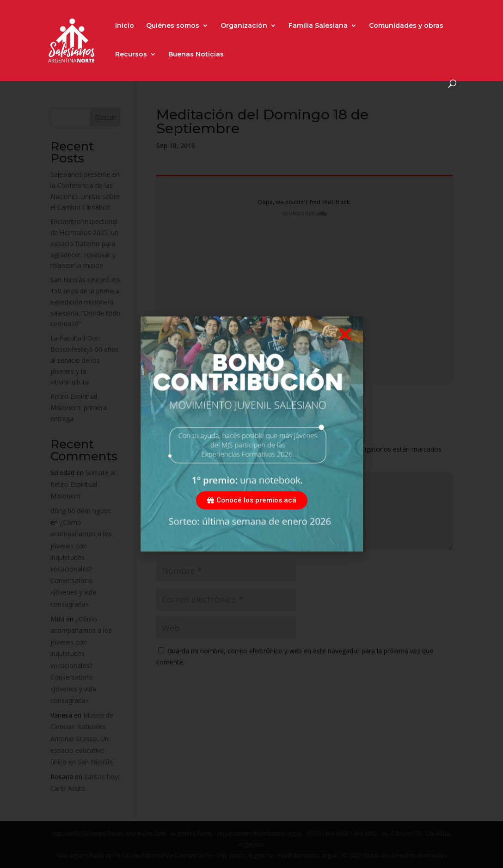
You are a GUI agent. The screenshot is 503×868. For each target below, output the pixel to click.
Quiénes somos (173, 26)
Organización (244, 26)
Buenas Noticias (196, 55)
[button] (345, 334)
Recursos (131, 55)
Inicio (125, 26)
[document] (251, 434)
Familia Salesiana (318, 26)
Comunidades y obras (406, 26)
